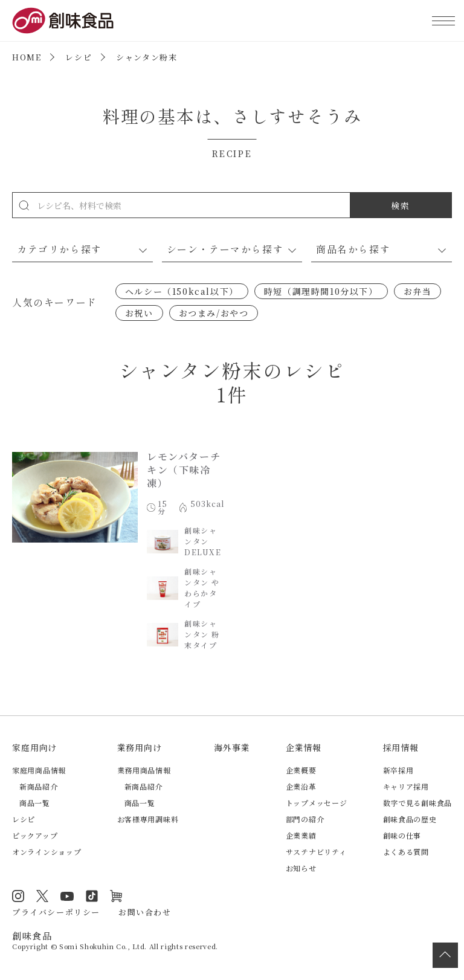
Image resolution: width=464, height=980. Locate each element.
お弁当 (418, 291)
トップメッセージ (317, 803)
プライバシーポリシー (56, 912)
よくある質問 (406, 852)
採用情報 (401, 747)
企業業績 (301, 835)
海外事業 (232, 747)
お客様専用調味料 (148, 819)
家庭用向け (34, 747)
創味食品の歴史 (410, 819)
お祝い (139, 313)
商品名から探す (353, 249)
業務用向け (140, 747)
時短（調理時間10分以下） (321, 291)
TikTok (92, 896)
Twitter (42, 896)
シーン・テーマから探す (225, 249)
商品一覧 (35, 803)
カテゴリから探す (60, 249)
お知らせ (301, 868)
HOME (27, 57)
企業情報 (304, 747)
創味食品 (63, 21)
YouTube (67, 896)
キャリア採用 (406, 786)
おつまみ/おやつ (214, 313)
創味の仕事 (402, 835)
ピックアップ (35, 835)
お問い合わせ (145, 912)
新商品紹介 (39, 786)
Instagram (18, 896)
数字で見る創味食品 (417, 803)
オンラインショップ (47, 852)
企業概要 (301, 770)
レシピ (79, 57)
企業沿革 (301, 786)
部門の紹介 (305, 819)
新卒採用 (398, 770)
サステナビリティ (316, 852)
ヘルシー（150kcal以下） (182, 291)
